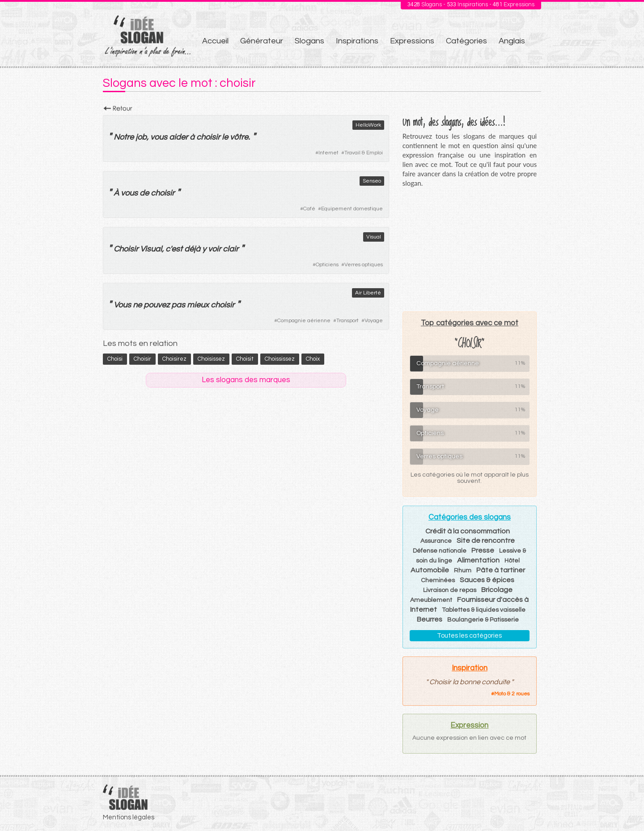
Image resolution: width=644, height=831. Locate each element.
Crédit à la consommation (468, 531)
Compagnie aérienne (304, 321)
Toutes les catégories (469, 636)
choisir (208, 137)
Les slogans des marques (246, 380)
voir (214, 249)
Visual (374, 237)
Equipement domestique (352, 209)
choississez (280, 359)
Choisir (126, 249)
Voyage (374, 321)
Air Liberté (368, 293)
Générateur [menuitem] (262, 41)
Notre (124, 137)
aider (178, 137)
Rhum (463, 571)
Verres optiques (364, 265)
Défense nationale (440, 551)
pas (178, 305)
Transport (347, 321)
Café (309, 209)
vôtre (239, 137)
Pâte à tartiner (501, 570)
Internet (328, 153)
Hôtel (512, 561)
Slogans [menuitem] (309, 41)
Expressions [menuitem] (412, 41)
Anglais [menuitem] (512, 41)
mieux (198, 305)
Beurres (430, 619)
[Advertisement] (470, 249)
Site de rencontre (486, 541)
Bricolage (497, 590)
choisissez (211, 359)
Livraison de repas (450, 590)
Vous (122, 305)
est (177, 249)
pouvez (157, 305)
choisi (115, 359)
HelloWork (368, 125)
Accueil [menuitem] (215, 41)
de (144, 193)
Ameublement (431, 600)
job (141, 137)
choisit (245, 359)
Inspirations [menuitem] (357, 41)
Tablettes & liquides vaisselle (484, 610)
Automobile (430, 570)
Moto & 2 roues (512, 694)
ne (137, 305)
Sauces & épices (487, 580)
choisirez (174, 359)
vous (159, 137)
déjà (192, 249)
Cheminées (438, 580)
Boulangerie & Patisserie (483, 620)
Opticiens (327, 265)
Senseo (372, 181)
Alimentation (478, 560)
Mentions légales (129, 817)
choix (313, 359)
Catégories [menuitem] (466, 41)
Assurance (436, 541)
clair (231, 249)
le (225, 137)
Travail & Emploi (364, 153)
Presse (483, 550)
